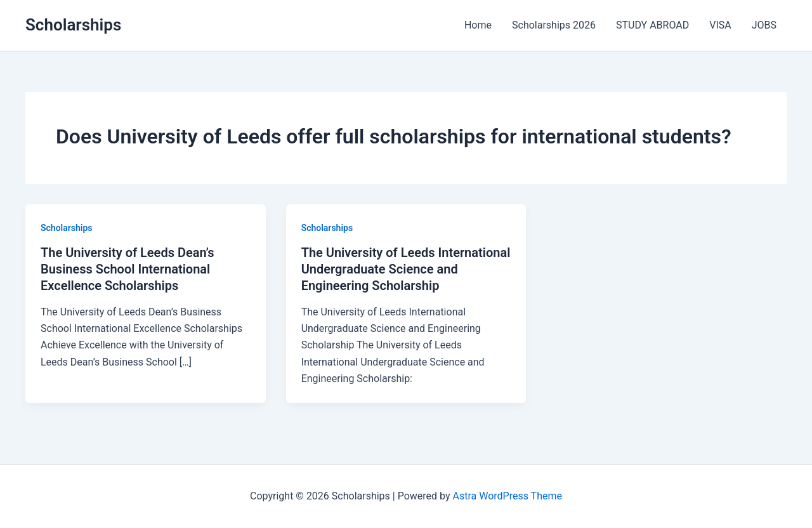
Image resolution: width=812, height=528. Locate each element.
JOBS (764, 25)
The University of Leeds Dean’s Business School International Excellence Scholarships (128, 269)
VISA (720, 25)
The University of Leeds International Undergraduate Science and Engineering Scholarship (406, 269)
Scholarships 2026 (554, 25)
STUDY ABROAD (652, 25)
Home (478, 25)
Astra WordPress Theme (507, 496)
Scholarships (73, 25)
